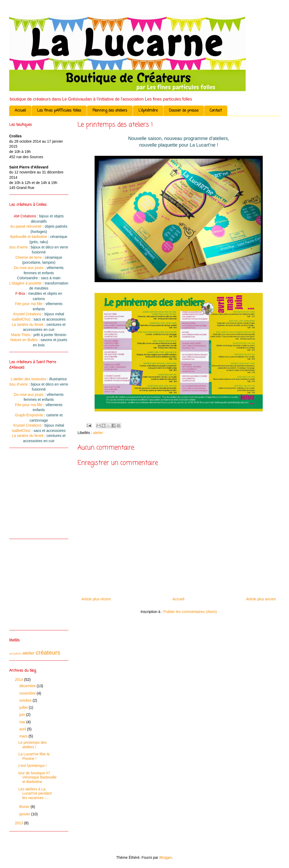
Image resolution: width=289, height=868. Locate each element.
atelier (98, 433)
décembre (28, 686)
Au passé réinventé (26, 226)
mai (23, 722)
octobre (26, 700)
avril (23, 729)
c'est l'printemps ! (32, 766)
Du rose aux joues (29, 268)
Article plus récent (96, 599)
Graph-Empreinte (29, 415)
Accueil (20, 111)
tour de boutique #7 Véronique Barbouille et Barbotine (37, 777)
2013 (20, 823)
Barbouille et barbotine (29, 237)
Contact (216, 111)
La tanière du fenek (28, 325)
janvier (25, 814)
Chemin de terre (29, 257)
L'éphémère (148, 111)
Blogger (165, 857)
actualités (15, 654)
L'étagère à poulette (25, 283)
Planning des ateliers (110, 111)
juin (23, 715)
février (25, 807)
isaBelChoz (21, 319)
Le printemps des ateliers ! (32, 745)
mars (24, 736)
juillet (24, 707)
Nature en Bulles (24, 340)
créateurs (48, 653)
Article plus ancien (261, 599)
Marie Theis (21, 335)
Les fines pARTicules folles (59, 111)
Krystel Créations (27, 314)
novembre (28, 693)
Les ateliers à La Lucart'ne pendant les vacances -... (35, 794)
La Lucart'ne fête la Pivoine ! (34, 756)
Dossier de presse (184, 111)
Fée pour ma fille (29, 304)
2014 (20, 680)
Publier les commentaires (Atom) (190, 612)
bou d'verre (19, 247)
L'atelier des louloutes (29, 379)
